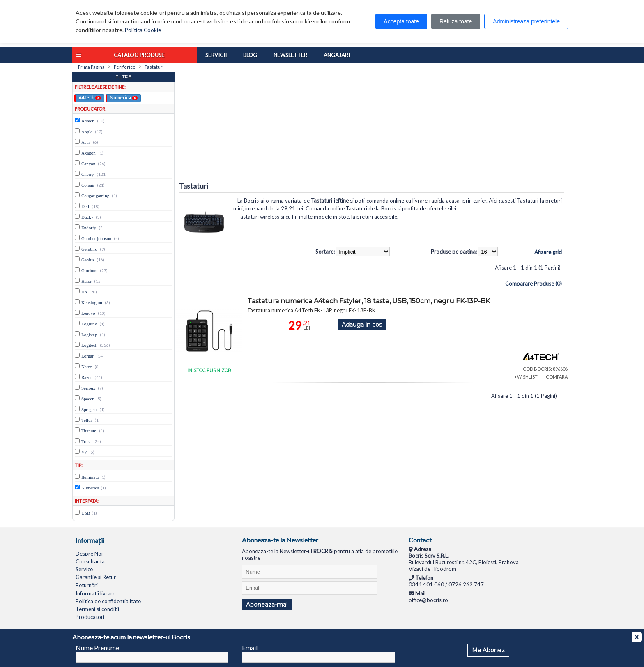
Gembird (89, 249)
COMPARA (557, 377)
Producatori (90, 617)
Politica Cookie (143, 30)
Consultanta (90, 561)
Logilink (89, 324)
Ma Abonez (488, 650)
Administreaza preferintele (526, 21)
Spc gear (89, 409)
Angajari (337, 55)
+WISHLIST (526, 377)
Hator (86, 281)
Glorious (89, 270)
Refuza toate (456, 21)
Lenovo (88, 313)
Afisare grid (548, 252)
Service (84, 569)
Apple (87, 132)
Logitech (89, 345)
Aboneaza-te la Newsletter (280, 540)
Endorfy (89, 228)
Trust (86, 441)
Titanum (89, 431)
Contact (420, 540)
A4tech (90, 97)
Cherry (88, 174)
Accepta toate (401, 21)
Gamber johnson (96, 238)
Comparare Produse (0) (534, 284)
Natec (87, 367)
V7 (84, 452)
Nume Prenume (97, 647)
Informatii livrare (95, 593)
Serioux (88, 388)
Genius (88, 260)
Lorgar (87, 356)
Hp (84, 292)
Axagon (89, 153)
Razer (87, 377)
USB (86, 513)
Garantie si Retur (96, 577)
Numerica (124, 97)
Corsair (88, 185)
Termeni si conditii (97, 609)
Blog (250, 55)
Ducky (87, 217)
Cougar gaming (95, 196)
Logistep (89, 335)
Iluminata (90, 477)
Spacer (87, 399)
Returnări (87, 585)
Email (250, 647)
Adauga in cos (362, 325)
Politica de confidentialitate (108, 601)
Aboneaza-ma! (267, 605)
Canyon (88, 164)
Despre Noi (89, 554)
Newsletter (290, 55)
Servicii (216, 55)
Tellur (87, 420)
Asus (86, 142)
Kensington (92, 302)
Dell (85, 206)
